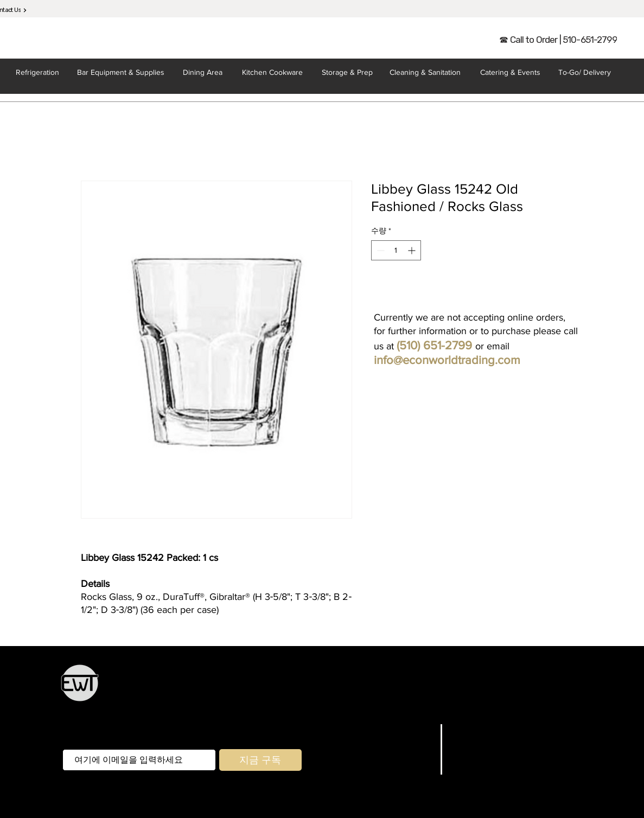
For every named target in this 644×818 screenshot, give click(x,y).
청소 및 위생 (441, 703)
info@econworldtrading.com (447, 360)
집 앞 (356, 703)
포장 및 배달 (391, 703)
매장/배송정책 (480, 743)
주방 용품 (313, 689)
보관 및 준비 (356, 689)
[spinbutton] (396, 250)
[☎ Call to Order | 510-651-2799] (558, 40)
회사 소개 (414, 757)
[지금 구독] (260, 760)
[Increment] (413, 250)
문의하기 (415, 770)
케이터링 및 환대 (481, 689)
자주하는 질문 (480, 729)
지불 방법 (470, 757)
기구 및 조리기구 (415, 689)
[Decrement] (380, 250)
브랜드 (420, 743)
